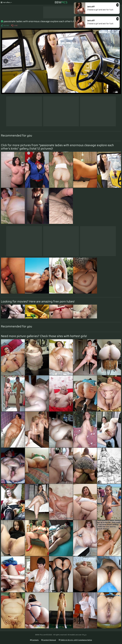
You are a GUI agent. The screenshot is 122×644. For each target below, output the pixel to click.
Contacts (34, 640)
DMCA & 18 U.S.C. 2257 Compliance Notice (75, 640)
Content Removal (49, 640)
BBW (61, 2)
